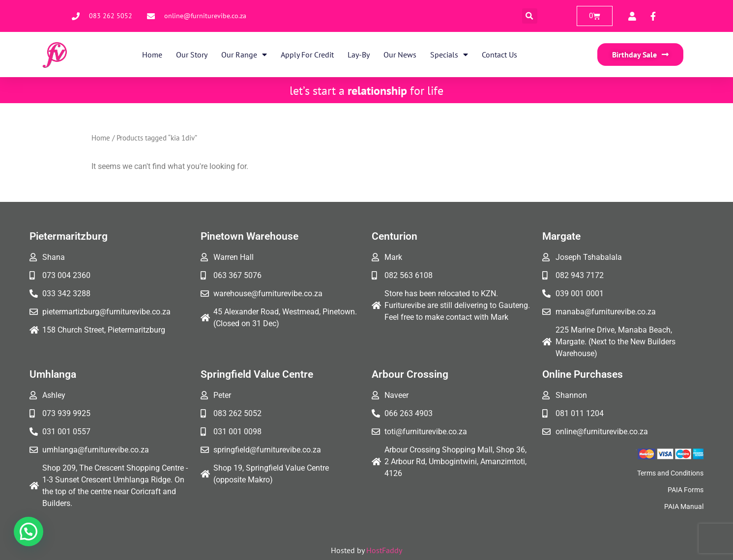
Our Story (192, 55)
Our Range (244, 55)
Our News (400, 55)
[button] (530, 16)
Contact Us (499, 55)
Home (152, 55)
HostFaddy (384, 550)
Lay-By (359, 55)
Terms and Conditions (670, 473)
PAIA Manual (684, 506)
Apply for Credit (307, 55)
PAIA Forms (686, 490)
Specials (449, 55)
